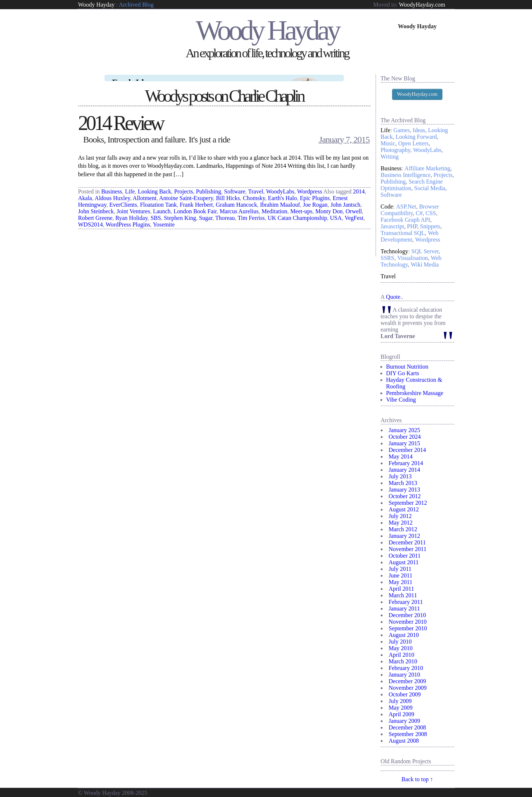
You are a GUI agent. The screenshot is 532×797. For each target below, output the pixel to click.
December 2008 (408, 727)
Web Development (410, 236)
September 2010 (408, 628)
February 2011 (406, 602)
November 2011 (408, 549)
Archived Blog (136, 5)
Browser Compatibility (410, 210)
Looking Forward (416, 137)
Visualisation (412, 258)
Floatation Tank (158, 198)
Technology (395, 251)
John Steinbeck (96, 205)
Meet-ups (301, 205)
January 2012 (405, 536)
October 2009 (405, 694)
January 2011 (404, 608)
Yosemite (164, 218)
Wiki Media (425, 265)
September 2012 (408, 503)
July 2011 (400, 569)
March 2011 (403, 595)
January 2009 (405, 721)
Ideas (419, 130)
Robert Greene (95, 211)
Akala (85, 191)
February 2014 (406, 463)
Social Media (430, 188)
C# (419, 213)
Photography (396, 150)
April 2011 (401, 589)
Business (112, 185)
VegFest (354, 211)
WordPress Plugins (128, 218)
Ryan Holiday (131, 211)
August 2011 (404, 562)
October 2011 (405, 556)
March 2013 (403, 483)
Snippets (430, 226)
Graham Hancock (236, 198)
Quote (393, 297)
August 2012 (404, 509)
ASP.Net (406, 207)
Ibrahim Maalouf (280, 198)
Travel (256, 185)
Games (402, 130)
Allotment (144, 191)
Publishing (209, 185)
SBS (156, 211)
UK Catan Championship (297, 211)
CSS (431, 213)
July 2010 (400, 642)
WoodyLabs (280, 185)
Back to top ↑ (417, 779)
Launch (162, 205)
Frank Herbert (196, 198)
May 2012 (401, 523)
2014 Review (121, 116)
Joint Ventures (133, 205)
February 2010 (406, 668)
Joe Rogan (315, 198)
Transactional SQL (403, 233)
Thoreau (225, 211)
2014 (359, 185)
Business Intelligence (406, 175)
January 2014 (405, 470)
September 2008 (408, 734)
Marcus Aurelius (239, 205)
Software (235, 185)
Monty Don (329, 205)
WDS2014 (91, 218)
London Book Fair (195, 205)
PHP (412, 226)
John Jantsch (345, 198)
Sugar (206, 211)
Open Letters (414, 143)
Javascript (392, 226)
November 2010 (408, 622)
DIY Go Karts (403, 373)
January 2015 (405, 443)
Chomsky (254, 191)
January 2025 (405, 430)
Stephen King (180, 211)
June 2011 (401, 575)
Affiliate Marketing (428, 168)
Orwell (354, 205)
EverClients (123, 198)
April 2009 (402, 714)
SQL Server (425, 251)
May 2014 (401, 457)
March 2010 (403, 661)
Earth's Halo (283, 191)
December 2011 (407, 542)
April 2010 (402, 655)
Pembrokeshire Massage (415, 393)
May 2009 (401, 708)
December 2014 (408, 450)
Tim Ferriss (251, 211)
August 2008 (404, 741)
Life (130, 185)
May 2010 (401, 648)
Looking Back (154, 185)
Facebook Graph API (406, 220)
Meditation (274, 205)
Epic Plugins (315, 191)
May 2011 (401, 582)
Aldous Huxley (112, 191)
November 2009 (408, 688)
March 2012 (403, 529)
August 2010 (404, 635)
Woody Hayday (97, 5)
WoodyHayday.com (422, 5)
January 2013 (405, 490)
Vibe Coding (401, 400)
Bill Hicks (228, 191)
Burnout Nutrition (407, 367)
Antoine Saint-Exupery (186, 191)
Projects (184, 185)
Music (388, 143)
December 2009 (408, 681)
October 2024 (405, 437)
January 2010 (405, 675)
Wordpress (310, 185)
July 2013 (400, 476)
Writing (390, 157)
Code (387, 207)
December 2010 (408, 615)
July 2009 (400, 701)
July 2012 (400, 516)
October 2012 (405, 496)
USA (336, 211)
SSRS (388, 258)
